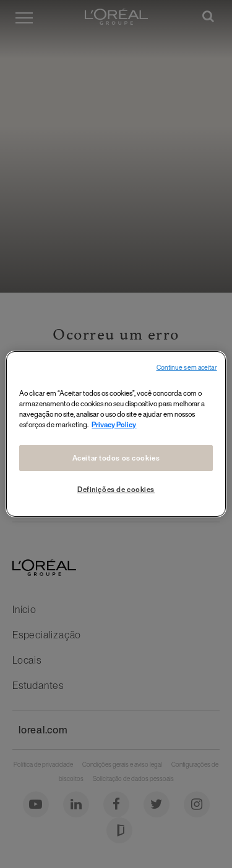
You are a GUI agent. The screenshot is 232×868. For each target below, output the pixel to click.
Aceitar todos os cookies (116, 458)
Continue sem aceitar (187, 368)
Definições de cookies (116, 489)
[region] (116, 434)
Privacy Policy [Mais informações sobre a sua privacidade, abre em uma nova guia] (114, 424)
